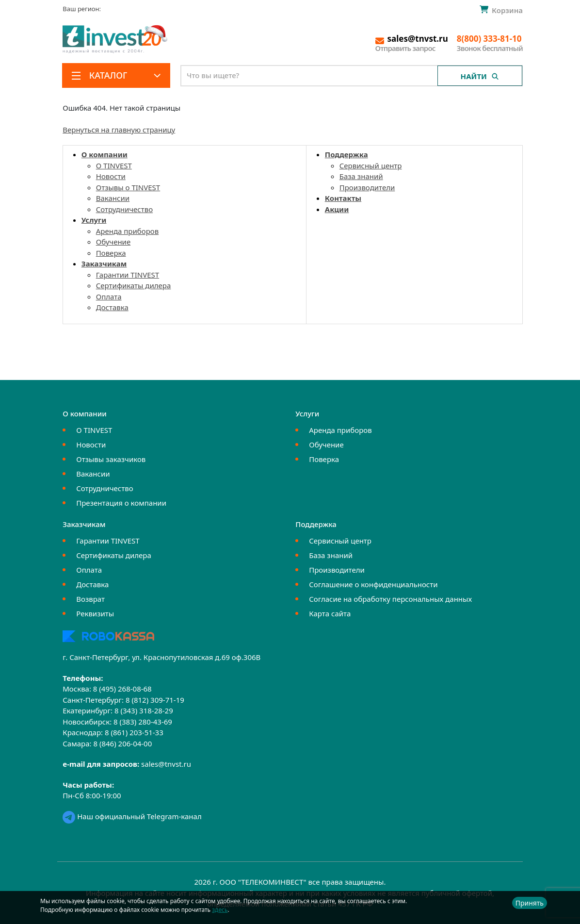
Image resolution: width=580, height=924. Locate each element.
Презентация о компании (121, 503)
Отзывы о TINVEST (128, 187)
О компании (105, 154)
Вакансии (113, 198)
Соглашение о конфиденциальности (373, 584)
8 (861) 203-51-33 (134, 732)
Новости (111, 176)
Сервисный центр (371, 165)
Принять (530, 903)
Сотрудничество (124, 209)
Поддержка (346, 154)
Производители (367, 187)
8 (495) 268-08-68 (122, 689)
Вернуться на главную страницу (119, 130)
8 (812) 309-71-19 (155, 700)
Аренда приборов (127, 231)
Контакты (343, 198)
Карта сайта (330, 613)
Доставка (112, 307)
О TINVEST (114, 165)
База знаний (361, 176)
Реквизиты (95, 613)
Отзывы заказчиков (111, 459)
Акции (337, 209)
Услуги (94, 220)
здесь (220, 910)
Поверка (111, 253)
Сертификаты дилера (134, 285)
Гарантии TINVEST (128, 275)
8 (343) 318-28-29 (144, 710)
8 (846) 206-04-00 (122, 743)
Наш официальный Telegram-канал (132, 816)
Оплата (109, 297)
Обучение (113, 242)
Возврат (90, 599)
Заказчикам (104, 264)
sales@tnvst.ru (166, 764)
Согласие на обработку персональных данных (390, 599)
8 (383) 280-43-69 (143, 722)
